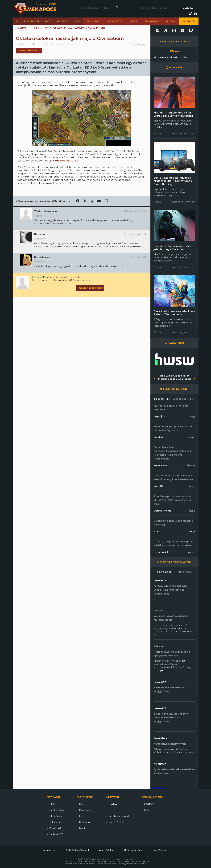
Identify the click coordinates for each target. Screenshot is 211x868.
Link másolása (29, 51)
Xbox (48, 21)
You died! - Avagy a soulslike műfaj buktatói (171, 618)
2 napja (191, 531)
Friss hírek (93, 21)
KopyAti (158, 486)
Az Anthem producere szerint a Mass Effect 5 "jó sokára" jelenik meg (173, 500)
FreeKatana (161, 465)
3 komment (139, 45)
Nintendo (62, 21)
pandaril (159, 437)
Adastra (158, 611)
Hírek (36, 28)
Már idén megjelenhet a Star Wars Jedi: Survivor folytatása (173, 114)
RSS (147, 810)
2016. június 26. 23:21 (135, 234)
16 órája (191, 465)
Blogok (171, 21)
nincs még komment (183, 134)
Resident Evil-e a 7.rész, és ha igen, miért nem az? (172, 654)
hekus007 (160, 581)
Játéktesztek (114, 21)
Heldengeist (161, 552)
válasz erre (40, 216)
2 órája (192, 437)
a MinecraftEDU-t (64, 161)
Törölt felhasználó (45, 211)
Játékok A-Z (56, 834)
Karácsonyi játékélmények (170, 744)
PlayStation (32, 21)
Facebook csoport (119, 816)
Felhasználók (57, 822)
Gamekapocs (158, 788)
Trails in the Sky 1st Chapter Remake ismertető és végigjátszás (171, 718)
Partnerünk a (46, 4)
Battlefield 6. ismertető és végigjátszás (170, 690)
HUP (112, 810)
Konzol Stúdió (117, 822)
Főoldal (22, 28)
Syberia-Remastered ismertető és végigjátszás (174, 771)
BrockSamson (43, 257)
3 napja (191, 552)
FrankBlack (160, 738)
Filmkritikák (152, 21)
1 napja (192, 486)
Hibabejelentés (133, 850)
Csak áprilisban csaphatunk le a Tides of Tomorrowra (174, 313)
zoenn (157, 531)
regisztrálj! (66, 280)
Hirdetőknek (159, 850)
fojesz (24, 44)
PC (17, 21)
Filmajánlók (56, 816)
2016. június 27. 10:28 (134, 211)
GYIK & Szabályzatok (78, 850)
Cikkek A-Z (55, 828)
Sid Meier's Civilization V (171, 57)
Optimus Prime (162, 511)
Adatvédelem (107, 850)
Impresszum (49, 850)
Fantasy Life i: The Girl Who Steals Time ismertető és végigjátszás (170, 590)
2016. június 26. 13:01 (135, 257)
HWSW (113, 804)
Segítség (149, 804)
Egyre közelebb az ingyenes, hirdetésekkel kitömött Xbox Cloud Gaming (173, 181)
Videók (134, 21)
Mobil (77, 21)
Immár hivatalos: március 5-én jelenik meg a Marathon (173, 248)
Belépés (188, 8)
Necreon (39, 234)
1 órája (192, 416)
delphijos (159, 416)
